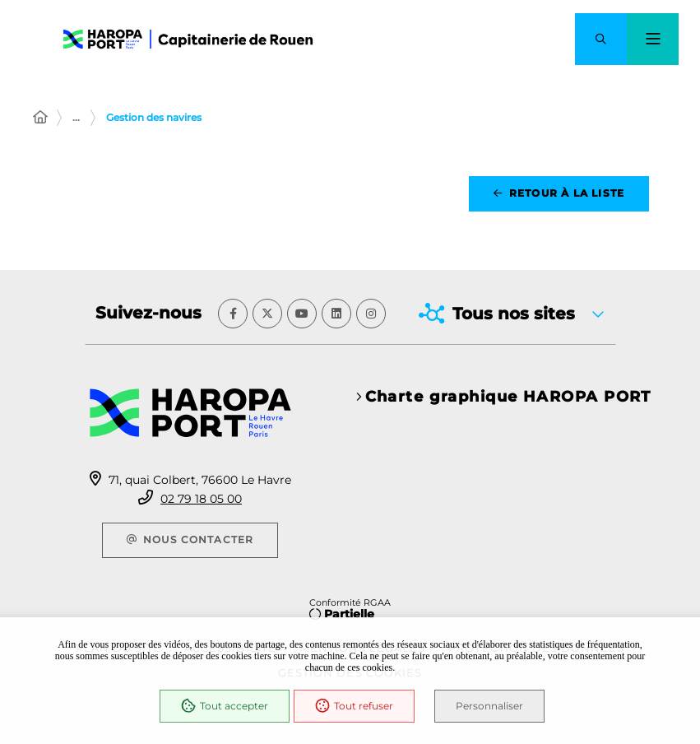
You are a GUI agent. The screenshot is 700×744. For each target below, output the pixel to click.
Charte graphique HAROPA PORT (508, 397)
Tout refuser (354, 706)
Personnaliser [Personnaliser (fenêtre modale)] (490, 706)
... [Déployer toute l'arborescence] (76, 117)
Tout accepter (225, 706)
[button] (601, 39)
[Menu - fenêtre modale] (653, 39)
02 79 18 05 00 (201, 499)
